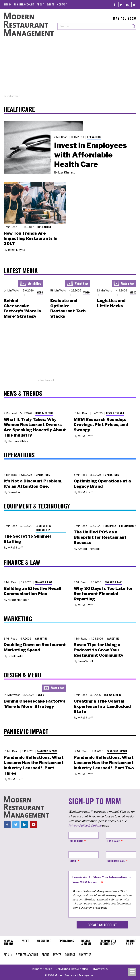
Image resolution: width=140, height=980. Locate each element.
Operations (94, 137)
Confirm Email (116, 861)
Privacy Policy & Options (85, 826)
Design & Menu (113, 695)
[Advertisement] (70, 69)
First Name (76, 841)
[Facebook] (114, 4)
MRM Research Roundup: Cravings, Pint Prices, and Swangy (101, 425)
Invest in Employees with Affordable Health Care (91, 155)
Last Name (114, 841)
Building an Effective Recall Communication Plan (32, 591)
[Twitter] (121, 4)
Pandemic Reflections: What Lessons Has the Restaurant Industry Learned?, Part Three (34, 765)
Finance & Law (43, 582)
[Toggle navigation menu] (132, 972)
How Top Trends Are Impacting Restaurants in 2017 (31, 238)
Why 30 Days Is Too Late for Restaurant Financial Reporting (103, 594)
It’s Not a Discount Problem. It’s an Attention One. (33, 484)
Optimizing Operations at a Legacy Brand (102, 484)
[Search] (133, 26)
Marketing (41, 638)
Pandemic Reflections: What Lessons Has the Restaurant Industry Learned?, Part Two (104, 763)
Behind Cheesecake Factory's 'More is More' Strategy (22, 308)
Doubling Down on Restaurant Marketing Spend (35, 647)
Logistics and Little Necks (111, 303)
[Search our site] (94, 26)
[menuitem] (7, 4)
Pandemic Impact (47, 751)
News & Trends (44, 413)
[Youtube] (134, 4)
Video (40, 292)
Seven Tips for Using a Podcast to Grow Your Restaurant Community (98, 650)
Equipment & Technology (43, 528)
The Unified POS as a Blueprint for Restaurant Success (100, 537)
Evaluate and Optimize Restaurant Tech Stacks (68, 308)
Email (73, 861)
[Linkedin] (127, 4)
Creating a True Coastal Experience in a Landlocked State (102, 706)
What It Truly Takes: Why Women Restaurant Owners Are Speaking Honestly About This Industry (35, 427)
